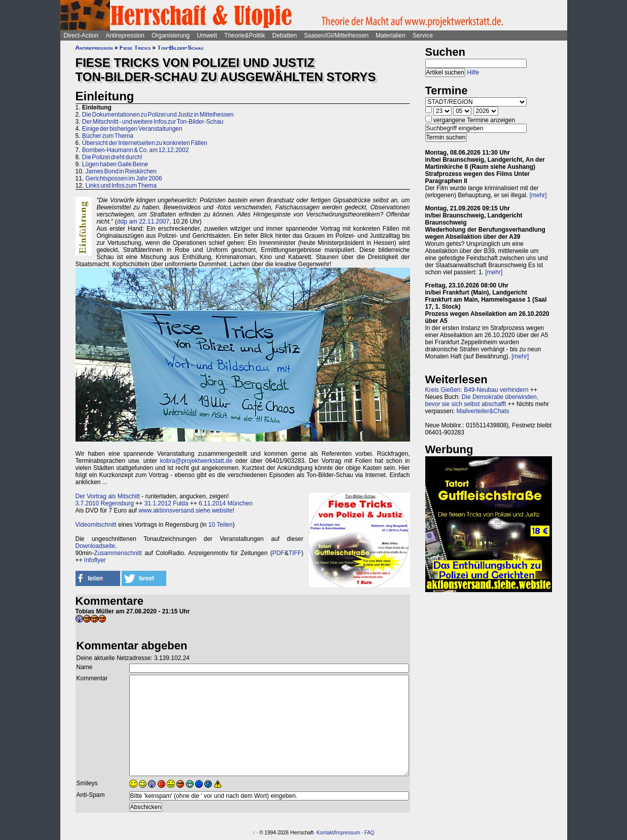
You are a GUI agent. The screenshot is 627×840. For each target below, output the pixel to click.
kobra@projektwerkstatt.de (196, 461)
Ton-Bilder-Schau (180, 48)
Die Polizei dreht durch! (112, 157)
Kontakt (325, 833)
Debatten (285, 35)
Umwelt (207, 35)
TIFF (295, 553)
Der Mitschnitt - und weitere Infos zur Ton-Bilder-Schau (153, 122)
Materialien (391, 35)
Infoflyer (95, 560)
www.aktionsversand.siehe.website (185, 510)
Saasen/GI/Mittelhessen (336, 35)
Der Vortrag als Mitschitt (108, 496)
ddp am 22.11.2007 (143, 222)
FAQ (370, 833)
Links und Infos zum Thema (121, 186)
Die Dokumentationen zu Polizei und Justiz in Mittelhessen (158, 115)
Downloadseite (96, 546)
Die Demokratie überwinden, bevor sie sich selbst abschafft (482, 400)
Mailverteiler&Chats (483, 411)
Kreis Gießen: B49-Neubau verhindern (477, 390)
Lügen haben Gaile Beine (115, 164)
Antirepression (125, 35)
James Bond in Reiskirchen (121, 171)
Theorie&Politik (245, 35)
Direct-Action (81, 35)
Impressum (347, 833)
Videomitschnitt (96, 525)
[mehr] (538, 195)
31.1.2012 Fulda (167, 503)
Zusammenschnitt (118, 553)
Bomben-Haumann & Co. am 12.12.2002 (136, 150)
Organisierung (171, 35)
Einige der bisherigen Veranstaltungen (132, 129)
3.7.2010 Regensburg (105, 503)
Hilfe (473, 72)
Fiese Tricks (135, 48)
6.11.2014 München (226, 503)
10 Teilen (220, 525)
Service (423, 35)
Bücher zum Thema (108, 136)
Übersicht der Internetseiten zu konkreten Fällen (145, 143)
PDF (278, 553)
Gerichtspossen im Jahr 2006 (124, 178)
